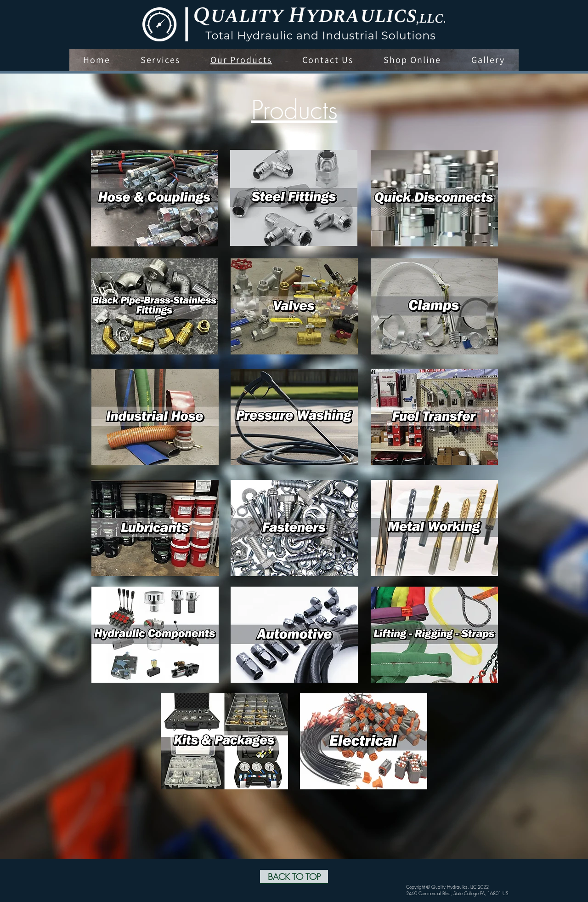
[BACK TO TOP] (294, 877)
